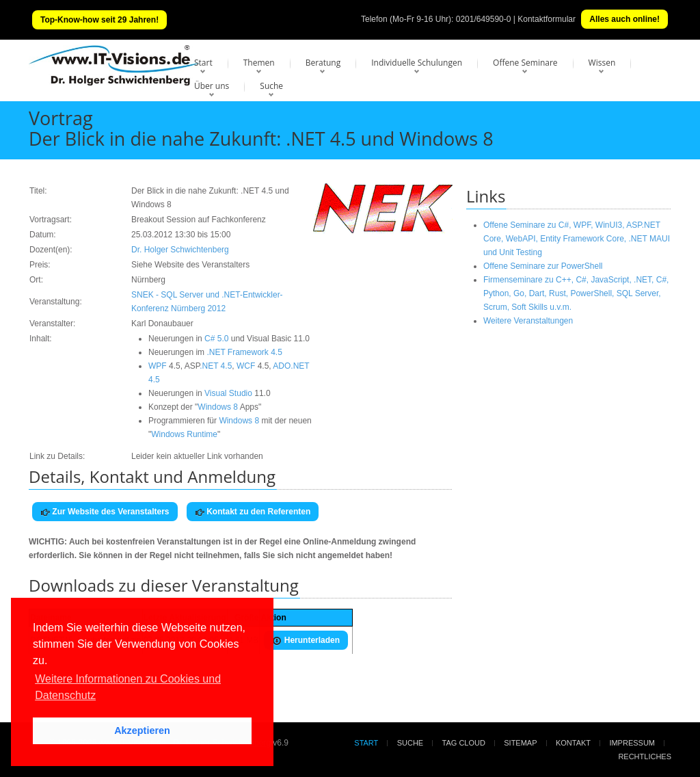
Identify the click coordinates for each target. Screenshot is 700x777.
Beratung (323, 63)
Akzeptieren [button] (142, 730)
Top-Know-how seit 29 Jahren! (99, 20)
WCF (246, 366)
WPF (158, 366)
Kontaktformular (547, 19)
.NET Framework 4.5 (244, 352)
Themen (259, 63)
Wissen (602, 63)
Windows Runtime (184, 434)
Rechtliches (645, 756)
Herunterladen (306, 641)
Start (203, 63)
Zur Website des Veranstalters (105, 512)
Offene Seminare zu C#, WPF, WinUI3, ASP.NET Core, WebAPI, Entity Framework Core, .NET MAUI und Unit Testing (577, 239)
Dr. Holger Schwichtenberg (180, 250)
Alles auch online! (624, 19)
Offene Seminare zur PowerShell (543, 266)
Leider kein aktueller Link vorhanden (197, 456)
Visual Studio (228, 393)
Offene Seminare (525, 63)
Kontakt (573, 743)
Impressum (632, 743)
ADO (282, 366)
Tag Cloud (464, 743)
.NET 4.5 (216, 366)
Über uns (212, 86)
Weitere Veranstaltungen (528, 321)
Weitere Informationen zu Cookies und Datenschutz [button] (128, 687)
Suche (271, 86)
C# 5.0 (216, 339)
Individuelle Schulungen (417, 63)
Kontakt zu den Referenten (253, 512)
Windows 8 (218, 407)
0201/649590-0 (484, 19)
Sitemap (520, 743)
